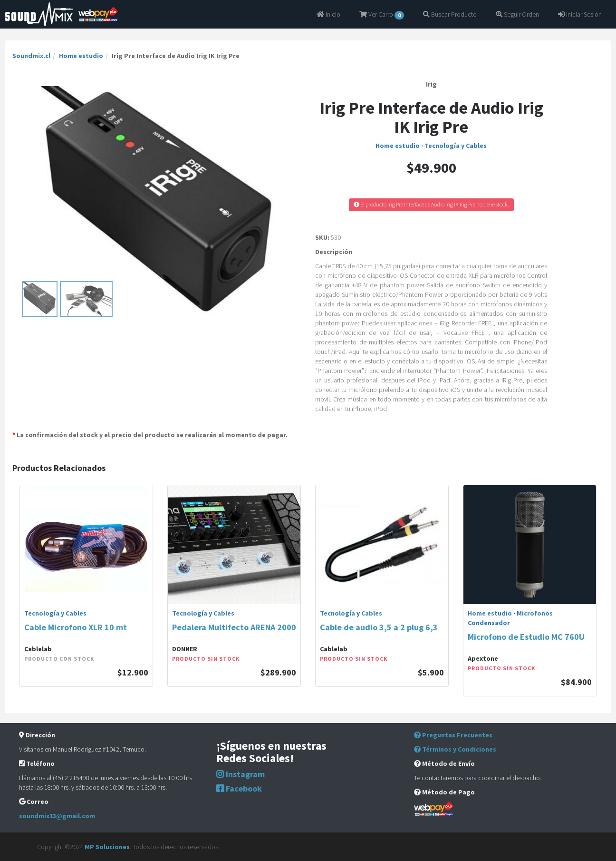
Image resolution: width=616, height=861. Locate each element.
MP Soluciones (107, 847)
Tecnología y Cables (456, 146)
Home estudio (81, 56)
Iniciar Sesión (580, 14)
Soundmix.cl (31, 56)
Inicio (328, 14)
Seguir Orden (517, 14)
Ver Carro (382, 15)
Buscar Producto (450, 14)
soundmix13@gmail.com (57, 816)
